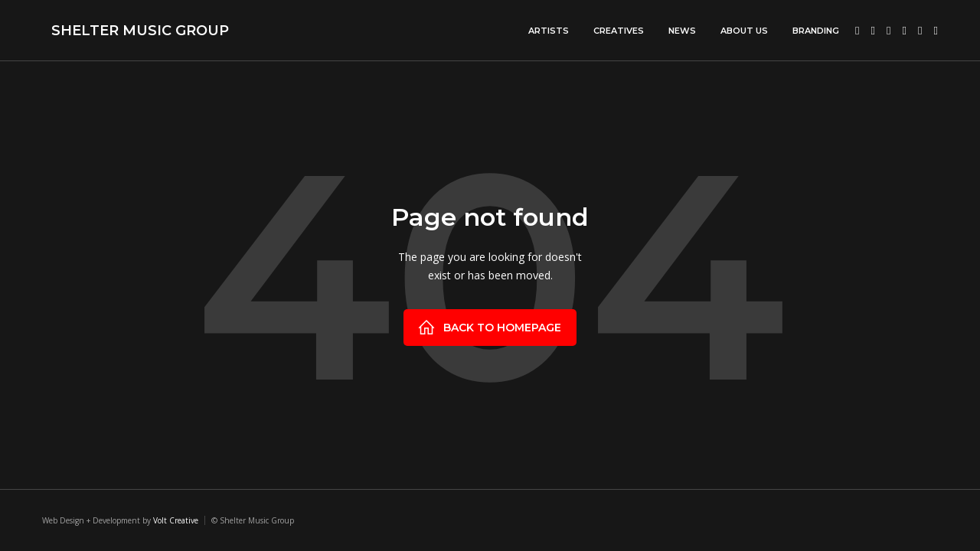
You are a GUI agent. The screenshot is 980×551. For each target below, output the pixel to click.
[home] (136, 30)
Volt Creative (176, 520)
